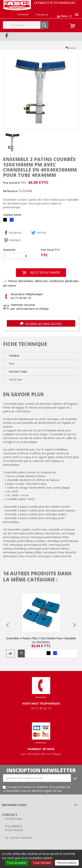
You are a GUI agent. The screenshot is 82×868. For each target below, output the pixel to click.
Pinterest (15, 240)
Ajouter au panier (41, 273)
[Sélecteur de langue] (43, 15)
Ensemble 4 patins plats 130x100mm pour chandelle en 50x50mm (41, 640)
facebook (15, 233)
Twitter (41, 233)
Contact (10, 815)
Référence (10, 191)
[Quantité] (15, 256)
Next (74, 625)
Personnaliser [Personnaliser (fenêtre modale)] (67, 863)
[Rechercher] (26, 25)
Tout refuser (42, 863)
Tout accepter (17, 863)
